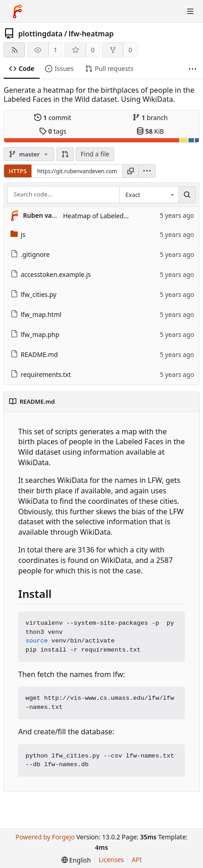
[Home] (17, 11)
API (137, 860)
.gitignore (30, 254)
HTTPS (18, 171)
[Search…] (187, 195)
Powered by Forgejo (45, 837)
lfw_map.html (36, 314)
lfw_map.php (35, 334)
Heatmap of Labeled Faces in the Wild (119, 216)
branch (150, 118)
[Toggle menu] (190, 11)
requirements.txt (41, 374)
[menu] (147, 171)
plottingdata (40, 34)
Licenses (112, 860)
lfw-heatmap (91, 34)
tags (53, 131)
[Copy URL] (131, 171)
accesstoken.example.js (51, 274)
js (18, 234)
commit (53, 118)
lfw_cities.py (33, 294)
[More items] (193, 69)
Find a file (95, 154)
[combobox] (149, 195)
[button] (65, 154)
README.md (34, 354)
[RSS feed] (14, 50)
